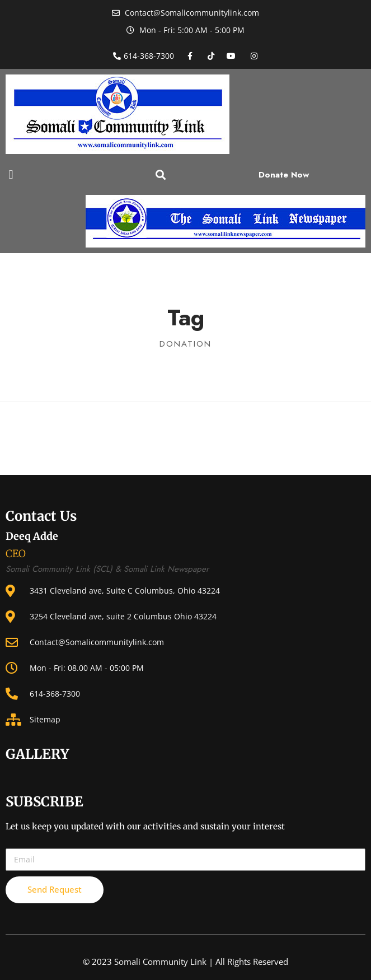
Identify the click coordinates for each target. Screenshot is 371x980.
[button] (11, 174)
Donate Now (284, 175)
